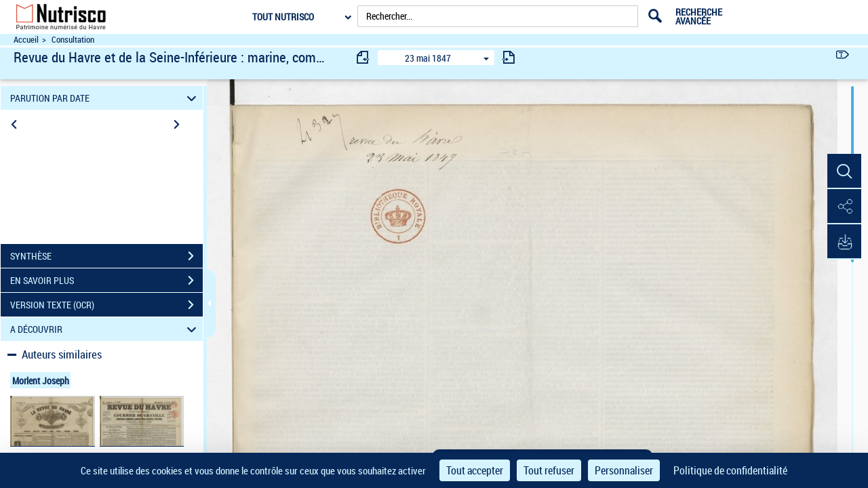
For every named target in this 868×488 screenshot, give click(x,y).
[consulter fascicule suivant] (509, 57)
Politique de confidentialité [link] (730, 470)
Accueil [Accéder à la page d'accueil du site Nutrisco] (26, 40)
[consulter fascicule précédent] (363, 57)
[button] (844, 171)
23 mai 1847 (428, 58)
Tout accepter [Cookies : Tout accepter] (475, 470)
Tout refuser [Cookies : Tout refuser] (549, 470)
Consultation (73, 40)
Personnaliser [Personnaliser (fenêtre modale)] (624, 470)
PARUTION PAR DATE (105, 98)
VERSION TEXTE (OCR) (106, 305)
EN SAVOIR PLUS (106, 281)
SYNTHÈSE (106, 256)
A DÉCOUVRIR (105, 329)
